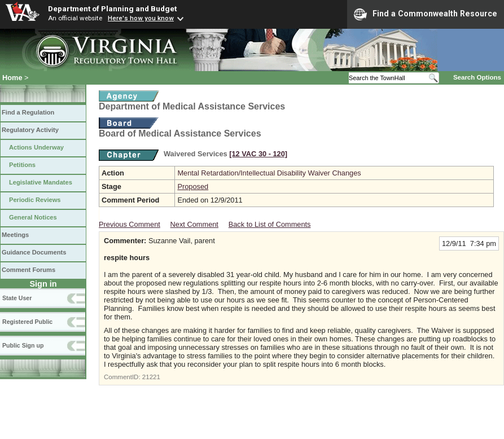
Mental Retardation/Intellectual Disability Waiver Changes (269, 173)
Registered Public (27, 322)
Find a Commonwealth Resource (426, 14)
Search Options (477, 77)
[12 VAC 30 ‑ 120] (258, 154)
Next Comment (194, 224)
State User (17, 298)
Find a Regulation (28, 112)
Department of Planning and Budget (112, 8)
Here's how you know (141, 18)
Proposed (193, 186)
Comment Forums (29, 270)
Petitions (22, 165)
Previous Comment (130, 224)
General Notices (33, 217)
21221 (151, 377)
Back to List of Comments (270, 224)
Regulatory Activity (30, 130)
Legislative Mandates (41, 182)
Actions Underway (36, 147)
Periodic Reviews (35, 200)
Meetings (15, 235)
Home (12, 78)
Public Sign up (23, 345)
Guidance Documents (34, 252)
